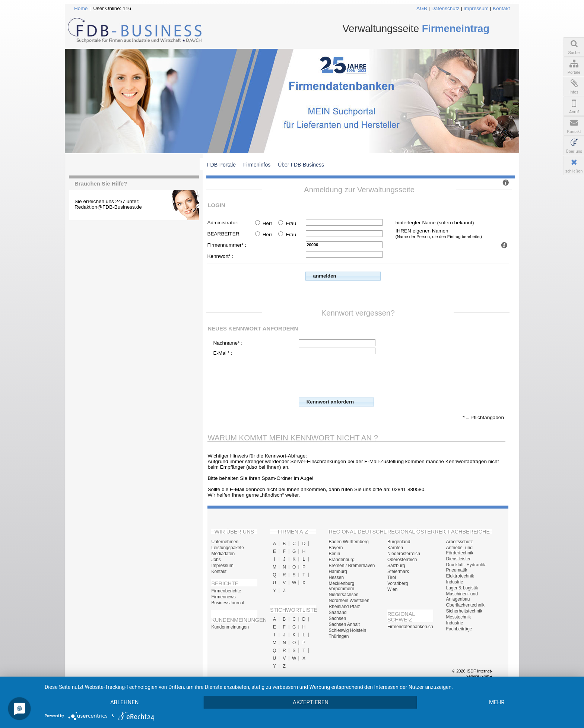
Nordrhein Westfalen (349, 601)
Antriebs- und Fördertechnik (459, 550)
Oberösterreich (402, 560)
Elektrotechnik (460, 576)
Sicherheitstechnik (464, 611)
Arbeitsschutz (459, 542)
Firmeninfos (257, 165)
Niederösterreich (404, 554)
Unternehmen (225, 542)
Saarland (337, 613)
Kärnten (395, 548)
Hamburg (338, 572)
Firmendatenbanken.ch (410, 627)
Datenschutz (445, 8)
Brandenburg (341, 560)
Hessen (336, 577)
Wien (392, 589)
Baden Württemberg (348, 542)
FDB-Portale (221, 165)
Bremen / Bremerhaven (352, 566)
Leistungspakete (227, 548)
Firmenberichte (226, 591)
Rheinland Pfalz (344, 607)
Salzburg (396, 566)
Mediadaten (223, 554)
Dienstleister (458, 559)
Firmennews (223, 597)
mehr (497, 702)
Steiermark (398, 572)
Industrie (454, 582)
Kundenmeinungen (230, 627)
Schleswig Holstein (347, 630)
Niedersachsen (343, 595)
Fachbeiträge (459, 629)
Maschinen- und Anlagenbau (462, 596)
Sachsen (337, 618)
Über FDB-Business (301, 165)
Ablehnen (124, 702)
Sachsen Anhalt (344, 624)
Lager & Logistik (462, 588)
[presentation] (355, 377)
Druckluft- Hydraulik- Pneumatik (466, 567)
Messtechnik (458, 617)
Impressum (476, 8)
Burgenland (399, 542)
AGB (422, 8)
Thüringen (339, 636)
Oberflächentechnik (465, 605)
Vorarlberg (398, 583)
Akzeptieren (311, 702)
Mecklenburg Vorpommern (341, 586)
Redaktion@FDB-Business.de (108, 207)
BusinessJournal (228, 603)
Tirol (392, 577)
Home (81, 8)
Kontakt (501, 8)
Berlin (334, 554)
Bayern (336, 548)
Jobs (216, 560)
